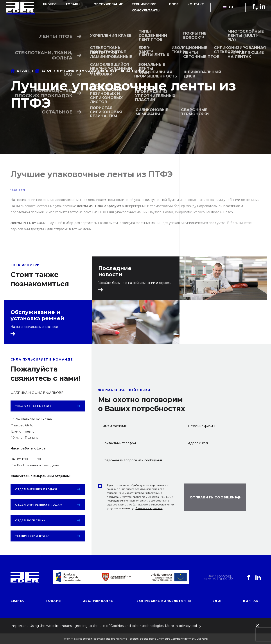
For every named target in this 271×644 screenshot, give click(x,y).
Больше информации (149, 508)
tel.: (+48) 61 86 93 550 (33, 406)
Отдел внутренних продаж (39, 505)
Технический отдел (32, 536)
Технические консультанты (132, 17)
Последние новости (115, 271)
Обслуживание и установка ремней (37, 315)
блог (180, 14)
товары (67, 14)
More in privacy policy (183, 626)
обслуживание (98, 14)
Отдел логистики (31, 520)
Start (24, 71)
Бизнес (48, 14)
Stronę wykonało (210, 577)
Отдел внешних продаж (36, 489)
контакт (197, 14)
